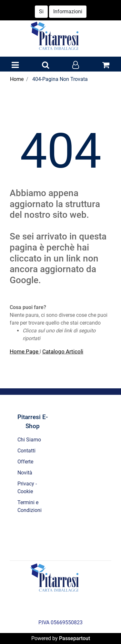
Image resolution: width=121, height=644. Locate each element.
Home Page (25, 351)
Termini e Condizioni (30, 506)
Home (17, 79)
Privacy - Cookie (27, 488)
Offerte (25, 462)
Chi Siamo (29, 440)
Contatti (26, 451)
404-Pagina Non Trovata (60, 79)
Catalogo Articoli (63, 351)
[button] (45, 65)
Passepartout (75, 638)
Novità (25, 473)
